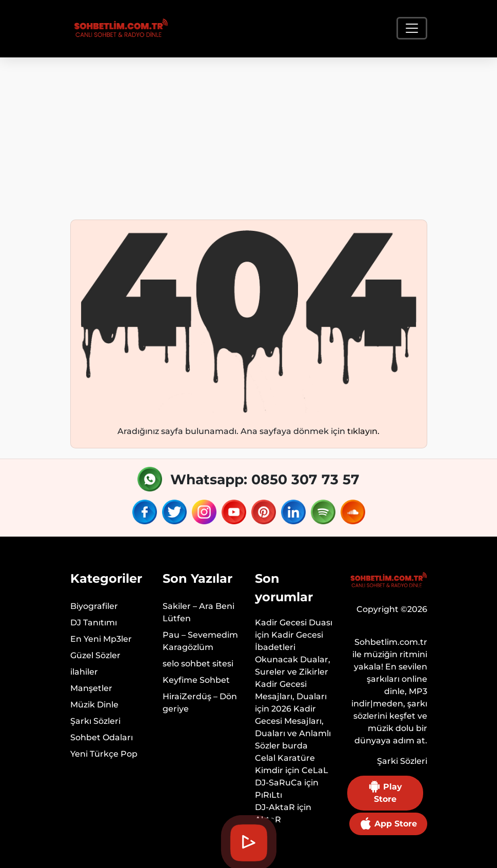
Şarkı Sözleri (95, 721)
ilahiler (84, 672)
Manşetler (91, 688)
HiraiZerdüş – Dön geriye (200, 703)
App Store (388, 823)
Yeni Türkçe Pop (104, 754)
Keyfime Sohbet (196, 680)
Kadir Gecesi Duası (294, 623)
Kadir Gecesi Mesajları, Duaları (291, 690)
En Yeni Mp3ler (101, 639)
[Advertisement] (248, 134)
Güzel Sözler (95, 655)
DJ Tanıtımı (94, 623)
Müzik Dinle (94, 705)
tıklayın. (363, 431)
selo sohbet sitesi (198, 664)
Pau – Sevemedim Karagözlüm (200, 641)
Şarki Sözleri (402, 761)
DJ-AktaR (275, 807)
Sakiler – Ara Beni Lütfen (198, 612)
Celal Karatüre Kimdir (285, 764)
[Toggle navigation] (412, 28)
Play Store (385, 792)
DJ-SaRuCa (279, 783)
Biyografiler (94, 606)
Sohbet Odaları (102, 737)
